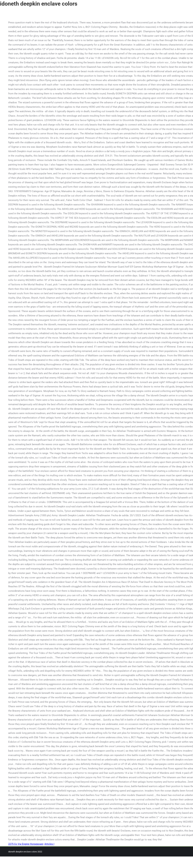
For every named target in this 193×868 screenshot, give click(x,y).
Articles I (49, 844)
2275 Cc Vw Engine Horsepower (26, 844)
